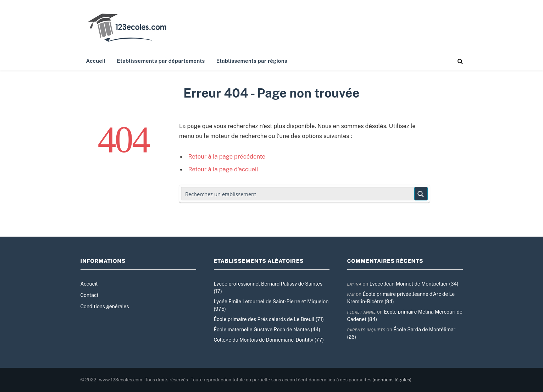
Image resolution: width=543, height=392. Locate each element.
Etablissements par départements (161, 61)
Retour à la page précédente (227, 156)
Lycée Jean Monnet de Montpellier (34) (414, 284)
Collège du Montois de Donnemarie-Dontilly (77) (269, 340)
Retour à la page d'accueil (223, 169)
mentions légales (392, 380)
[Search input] (298, 194)
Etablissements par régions (252, 61)
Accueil (96, 61)
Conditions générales (105, 307)
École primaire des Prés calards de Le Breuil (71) (269, 319)
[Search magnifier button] (421, 194)
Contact (90, 295)
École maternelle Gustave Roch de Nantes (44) (267, 330)
